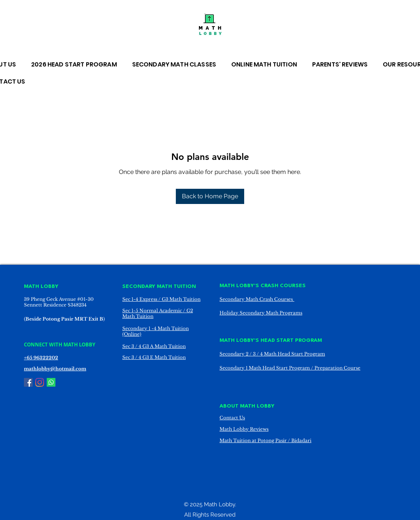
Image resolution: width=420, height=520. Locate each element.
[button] (178, 64)
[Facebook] (28, 382)
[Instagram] (40, 382)
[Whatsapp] (51, 382)
